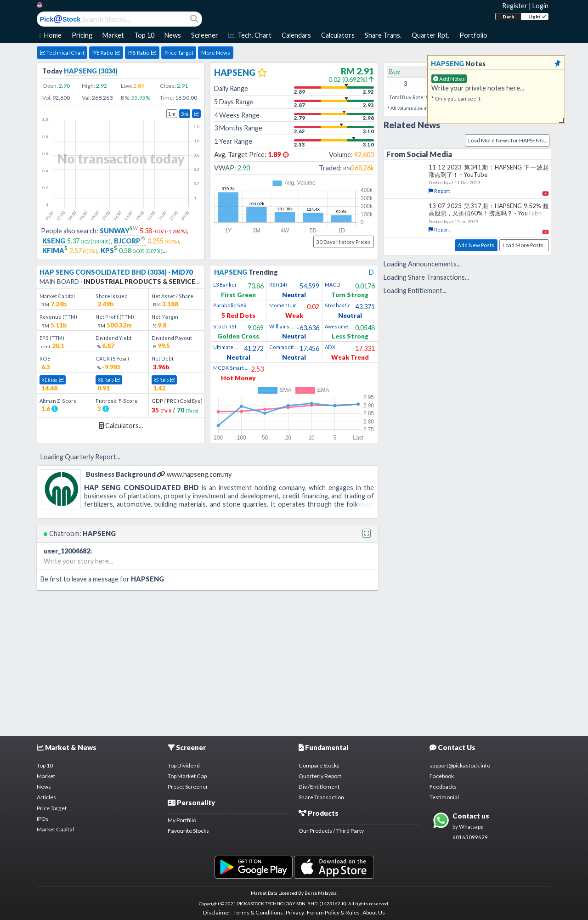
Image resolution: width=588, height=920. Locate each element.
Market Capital (55, 829)
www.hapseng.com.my (194, 474)
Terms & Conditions (258, 912)
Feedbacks (443, 787)
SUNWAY (119, 231)
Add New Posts (476, 245)
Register (515, 6)
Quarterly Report (320, 776)
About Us (374, 912)
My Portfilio (182, 820)
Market (46, 776)
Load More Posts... (524, 245)
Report (439, 191)
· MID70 (180, 272)
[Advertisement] (294, 661)
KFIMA (55, 251)
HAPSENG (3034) (91, 71)
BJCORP (130, 241)
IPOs (43, 819)
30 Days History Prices (343, 242)
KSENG (54, 241)
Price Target (179, 53)
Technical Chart (62, 53)
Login (540, 6)
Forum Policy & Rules (333, 912)
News (44, 787)
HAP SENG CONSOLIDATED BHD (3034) (103, 272)
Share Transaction (321, 797)
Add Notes (449, 79)
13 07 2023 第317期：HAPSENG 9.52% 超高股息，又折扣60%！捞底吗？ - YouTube (489, 209)
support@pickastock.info (460, 765)
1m (172, 114)
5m (185, 114)
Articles (46, 797)
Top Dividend (184, 765)
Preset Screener (188, 787)
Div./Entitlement (319, 787)
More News (216, 53)
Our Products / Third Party (331, 831)
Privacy (295, 912)
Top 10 (45, 765)
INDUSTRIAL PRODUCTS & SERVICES (141, 281)
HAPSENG (235, 72)
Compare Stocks (319, 765)
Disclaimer (217, 912)
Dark (508, 17)
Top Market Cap (187, 776)
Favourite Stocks (188, 831)
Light (537, 17)
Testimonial (444, 797)
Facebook (442, 776)
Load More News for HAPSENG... (507, 140)
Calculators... (121, 426)
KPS (109, 251)
